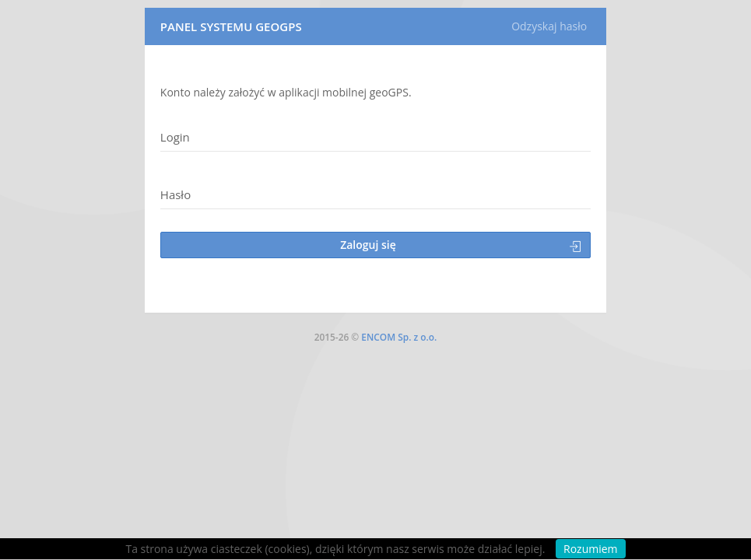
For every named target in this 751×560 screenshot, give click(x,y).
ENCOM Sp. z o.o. (399, 338)
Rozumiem (591, 549)
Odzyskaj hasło (549, 26)
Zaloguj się (460, 245)
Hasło (175, 194)
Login (175, 137)
